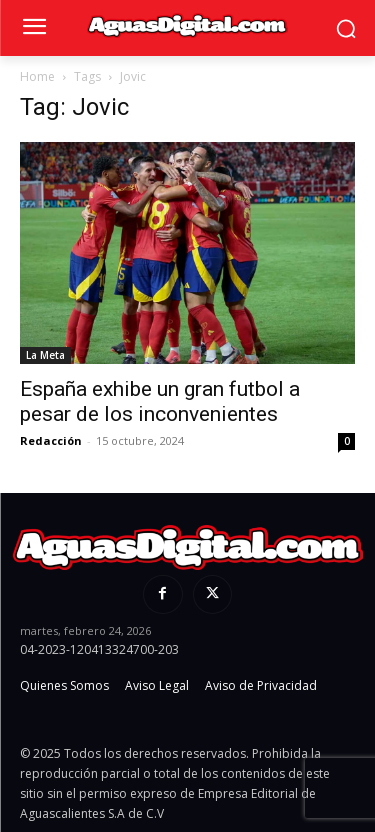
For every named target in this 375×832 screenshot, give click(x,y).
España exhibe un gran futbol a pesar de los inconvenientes (160, 401)
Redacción (51, 440)
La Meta (45, 355)
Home (37, 76)
